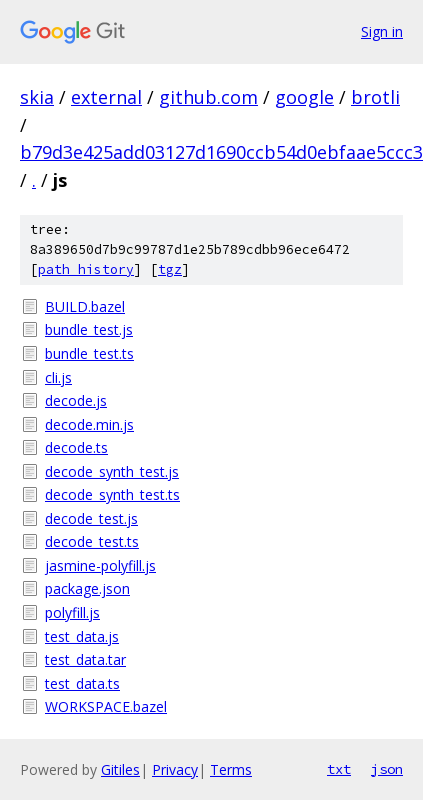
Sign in (382, 31)
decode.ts (76, 447)
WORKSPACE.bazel (106, 706)
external (106, 97)
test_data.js (82, 636)
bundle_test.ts (89, 353)
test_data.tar (85, 659)
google (304, 97)
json (387, 769)
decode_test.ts (92, 541)
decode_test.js (91, 518)
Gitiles (120, 769)
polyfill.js (72, 612)
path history (86, 269)
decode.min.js (89, 424)
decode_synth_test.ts (112, 494)
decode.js (76, 400)
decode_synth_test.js (112, 471)
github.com (208, 97)
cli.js (58, 377)
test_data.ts (82, 683)
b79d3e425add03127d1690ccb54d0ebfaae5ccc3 (221, 152)
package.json (87, 588)
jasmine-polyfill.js (100, 565)
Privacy (175, 769)
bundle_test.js (89, 329)
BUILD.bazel (85, 306)
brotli (375, 97)
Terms (231, 769)
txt (339, 769)
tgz (170, 269)
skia (37, 97)
